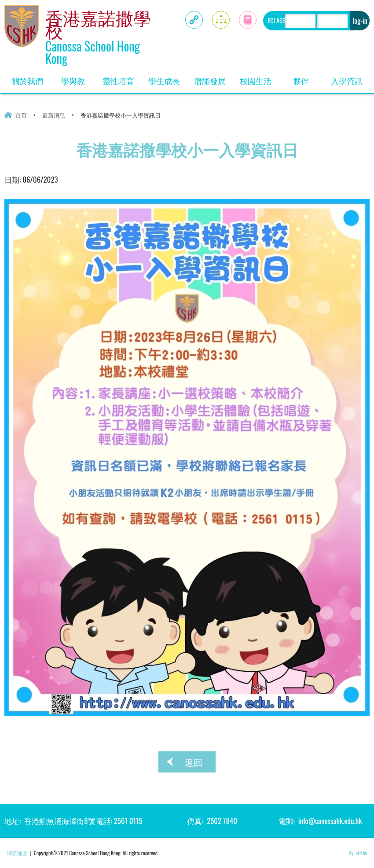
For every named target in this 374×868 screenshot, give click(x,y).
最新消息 (54, 115)
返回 (194, 762)
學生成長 (168, 78)
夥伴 (308, 78)
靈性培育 (122, 78)
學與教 (79, 78)
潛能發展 (213, 78)
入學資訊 (350, 78)
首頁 (21, 115)
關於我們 (31, 78)
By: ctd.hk (358, 853)
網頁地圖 (17, 853)
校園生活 (259, 78)
